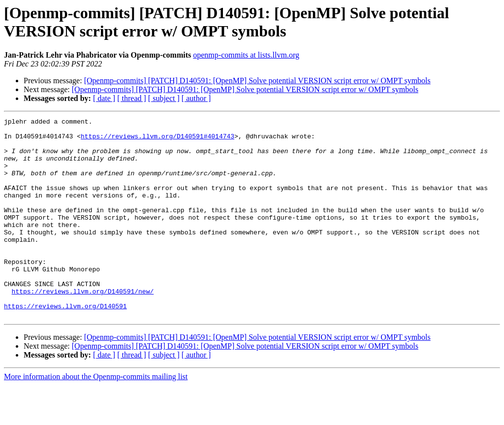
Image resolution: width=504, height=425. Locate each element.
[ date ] (104, 98)
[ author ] (196, 98)
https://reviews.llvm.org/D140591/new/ (83, 327)
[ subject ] (164, 98)
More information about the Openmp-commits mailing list (96, 416)
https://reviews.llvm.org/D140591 (65, 344)
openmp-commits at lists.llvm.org (246, 55)
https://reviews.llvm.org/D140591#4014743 (157, 140)
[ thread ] (132, 98)
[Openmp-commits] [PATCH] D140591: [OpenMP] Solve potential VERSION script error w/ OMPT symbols (257, 81)
